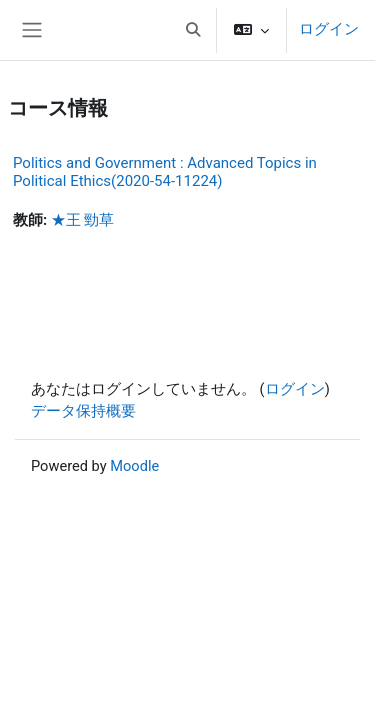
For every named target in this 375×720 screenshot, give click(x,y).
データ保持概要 (83, 411)
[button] (193, 30)
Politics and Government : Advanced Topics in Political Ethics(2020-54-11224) (165, 172)
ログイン (329, 29)
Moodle (134, 466)
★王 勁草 (83, 220)
